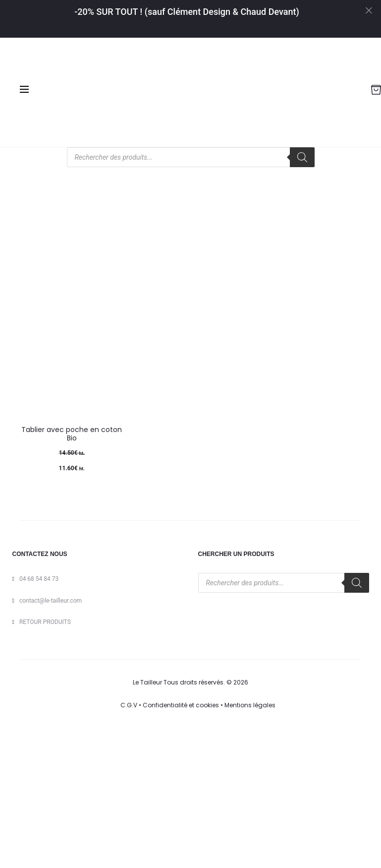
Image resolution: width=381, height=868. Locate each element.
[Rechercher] (302, 157)
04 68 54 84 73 (39, 579)
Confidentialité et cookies (181, 705)
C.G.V (129, 705)
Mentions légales (250, 705)
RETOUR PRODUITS (45, 622)
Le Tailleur (147, 682)
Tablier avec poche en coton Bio (72, 434)
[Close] (368, 10)
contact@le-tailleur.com (51, 601)
